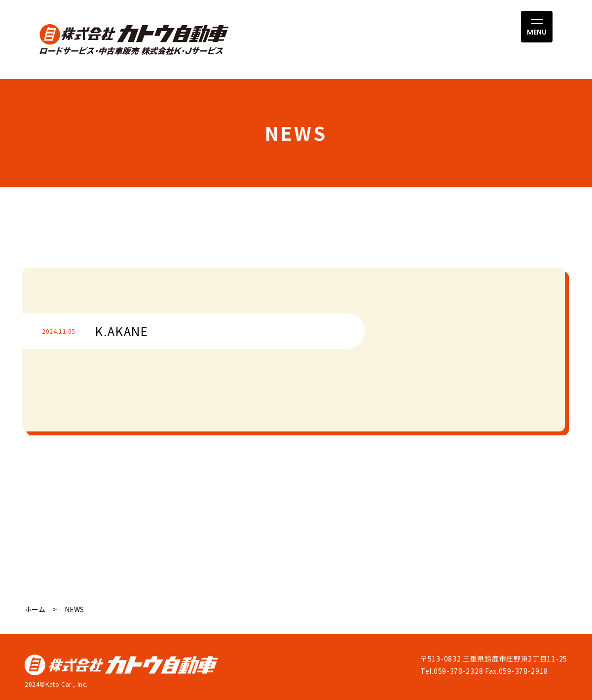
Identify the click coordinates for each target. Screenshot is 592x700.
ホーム (35, 609)
